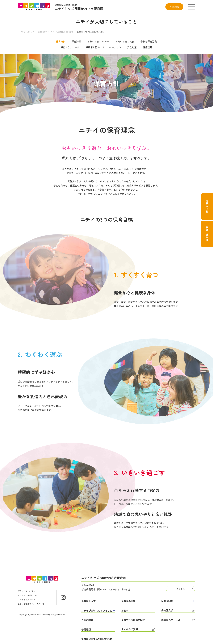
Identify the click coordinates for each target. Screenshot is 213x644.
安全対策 (132, 47)
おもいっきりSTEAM (98, 41)
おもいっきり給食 (125, 41)
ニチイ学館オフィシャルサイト (31, 604)
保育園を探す (43, 32)
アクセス (181, 589)
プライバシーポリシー (27, 591)
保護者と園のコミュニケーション (103, 47)
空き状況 (174, 7)
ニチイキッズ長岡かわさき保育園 (62, 32)
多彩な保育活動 (149, 41)
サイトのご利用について (28, 595)
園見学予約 (207, 207)
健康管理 (148, 47)
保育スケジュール (70, 47)
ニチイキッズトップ (27, 32)
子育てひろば (207, 234)
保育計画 (76, 41)
